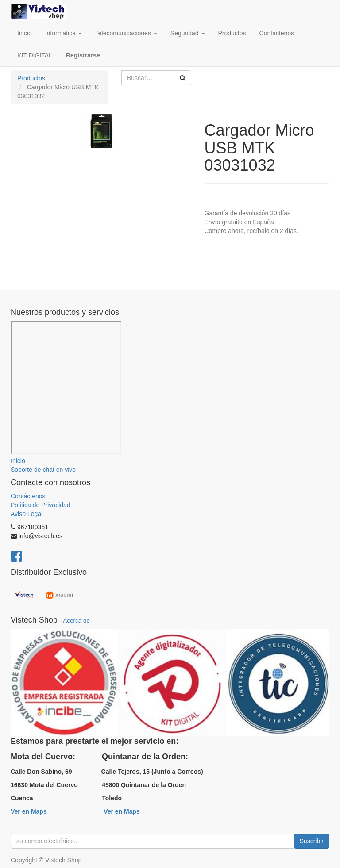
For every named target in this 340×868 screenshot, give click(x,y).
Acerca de (76, 621)
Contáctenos (28, 496)
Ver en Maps (29, 811)
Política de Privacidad (41, 505)
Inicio (18, 461)
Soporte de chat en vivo (43, 470)
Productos (31, 78)
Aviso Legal (27, 514)
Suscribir (312, 841)
